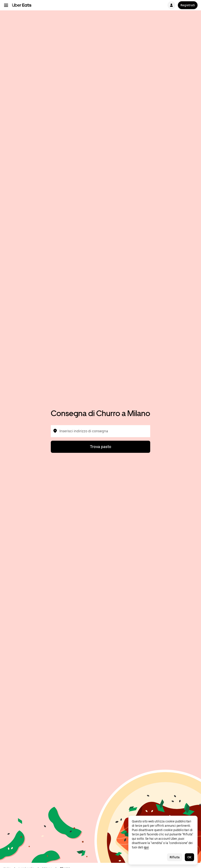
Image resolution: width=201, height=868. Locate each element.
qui (146, 847)
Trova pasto (101, 447)
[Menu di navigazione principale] (6, 5)
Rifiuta (175, 857)
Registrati (188, 5)
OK (189, 857)
